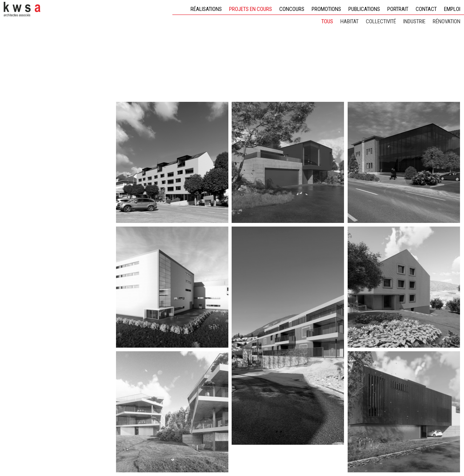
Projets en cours (251, 9)
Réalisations (206, 9)
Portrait (398, 9)
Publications (364, 9)
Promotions (326, 9)
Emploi (452, 9)
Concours (292, 9)
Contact (426, 9)
